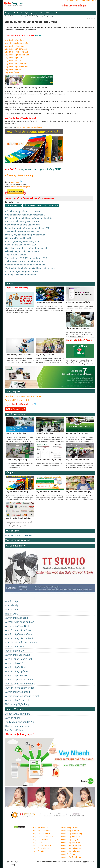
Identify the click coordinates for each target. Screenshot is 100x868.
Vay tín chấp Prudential (17, 698)
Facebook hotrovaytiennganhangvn (23, 394)
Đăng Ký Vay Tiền (16, 407)
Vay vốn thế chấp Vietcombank (21, 640)
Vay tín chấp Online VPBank (79, 338)
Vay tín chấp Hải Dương (71, 846)
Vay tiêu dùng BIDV (13, 58)
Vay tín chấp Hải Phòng (71, 849)
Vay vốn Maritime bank (43, 834)
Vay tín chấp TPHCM (70, 829)
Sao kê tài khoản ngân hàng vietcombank (25, 214)
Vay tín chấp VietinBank (15, 46)
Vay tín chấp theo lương (17, 690)
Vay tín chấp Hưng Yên (71, 843)
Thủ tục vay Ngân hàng (17, 702)
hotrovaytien (14, 182)
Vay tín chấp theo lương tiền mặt (22, 694)
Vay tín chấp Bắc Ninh (70, 840)
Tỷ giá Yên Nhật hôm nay (77, 326)
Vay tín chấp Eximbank (17, 673)
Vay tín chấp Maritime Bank (19, 677)
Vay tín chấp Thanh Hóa (71, 855)
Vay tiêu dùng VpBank (16, 669)
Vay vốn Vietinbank (42, 831)
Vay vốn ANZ (39, 840)
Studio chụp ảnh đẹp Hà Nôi (20, 720)
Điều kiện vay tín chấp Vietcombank (22, 250)
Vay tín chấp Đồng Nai (70, 834)
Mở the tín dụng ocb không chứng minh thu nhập (29, 218)
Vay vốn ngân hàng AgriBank (17, 43)
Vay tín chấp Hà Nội (69, 826)
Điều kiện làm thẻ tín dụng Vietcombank (41, 205)
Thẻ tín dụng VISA (14, 205)
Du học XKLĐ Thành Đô (18, 712)
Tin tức (9, 281)
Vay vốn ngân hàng (15, 544)
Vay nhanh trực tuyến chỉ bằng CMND (41, 169)
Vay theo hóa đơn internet (18, 533)
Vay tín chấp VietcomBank (16, 52)
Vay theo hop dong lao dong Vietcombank (25, 263)
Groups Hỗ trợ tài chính (17, 398)
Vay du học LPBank (45, 352)
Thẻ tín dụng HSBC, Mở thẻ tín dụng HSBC (26, 256)
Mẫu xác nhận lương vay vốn (20, 732)
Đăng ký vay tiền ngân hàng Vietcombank (25, 234)
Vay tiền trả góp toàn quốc (18, 538)
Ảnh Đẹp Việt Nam (15, 728)
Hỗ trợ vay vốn (13, 389)
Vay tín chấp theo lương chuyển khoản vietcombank (30, 266)
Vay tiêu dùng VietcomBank (17, 55)
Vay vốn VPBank (40, 837)
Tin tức (58, 13)
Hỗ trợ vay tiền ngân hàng (19, 176)
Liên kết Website (14, 707)
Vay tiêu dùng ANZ (13, 69)
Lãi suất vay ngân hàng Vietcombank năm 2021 (28, 227)
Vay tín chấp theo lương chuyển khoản (30, 127)
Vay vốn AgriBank (41, 826)
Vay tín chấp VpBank (16, 665)
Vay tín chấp (28, 13)
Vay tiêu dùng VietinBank (16, 49)
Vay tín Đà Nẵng (68, 852)
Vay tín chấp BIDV (13, 61)
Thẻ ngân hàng (48, 16)
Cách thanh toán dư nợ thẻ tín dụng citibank (26, 247)
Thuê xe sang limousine (17, 724)
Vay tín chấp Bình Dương (71, 831)
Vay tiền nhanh (12, 529)
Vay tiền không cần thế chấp (20, 686)
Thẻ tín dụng (49, 13)
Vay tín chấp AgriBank (14, 40)
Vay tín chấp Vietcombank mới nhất (22, 231)
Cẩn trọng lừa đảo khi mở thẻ (19, 237)
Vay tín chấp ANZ (12, 72)
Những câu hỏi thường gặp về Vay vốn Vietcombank (30, 198)
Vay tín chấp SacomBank (16, 64)
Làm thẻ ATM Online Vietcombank (21, 273)
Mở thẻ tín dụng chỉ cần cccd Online (22, 211)
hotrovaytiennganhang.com (21, 187)
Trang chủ (8, 13)
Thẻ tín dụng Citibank (15, 253)
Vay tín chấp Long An (70, 837)
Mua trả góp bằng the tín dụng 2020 (22, 240)
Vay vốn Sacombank (42, 843)
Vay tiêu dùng (12, 607)
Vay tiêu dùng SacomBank (16, 67)
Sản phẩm (11, 470)
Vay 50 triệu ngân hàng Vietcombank (23, 224)
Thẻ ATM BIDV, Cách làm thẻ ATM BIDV (24, 260)
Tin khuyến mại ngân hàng (18, 16)
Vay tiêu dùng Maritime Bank (20, 681)
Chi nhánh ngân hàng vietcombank (22, 269)
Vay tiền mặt (18, 13)
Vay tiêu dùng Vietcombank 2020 (21, 244)
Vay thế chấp (39, 13)
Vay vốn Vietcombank (16, 412)
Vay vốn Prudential (41, 846)
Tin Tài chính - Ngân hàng (35, 16)
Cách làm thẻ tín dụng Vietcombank (22, 221)
